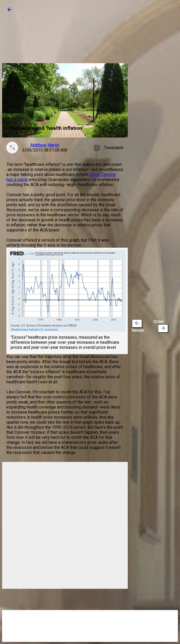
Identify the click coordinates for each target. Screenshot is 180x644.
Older (161, 326)
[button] (10, 11)
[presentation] (137, 323)
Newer (138, 326)
